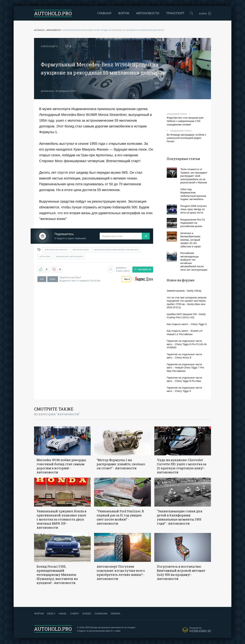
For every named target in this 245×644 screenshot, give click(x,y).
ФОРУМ (39, 613)
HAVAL (63, 613)
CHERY (74, 613)
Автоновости (136, 13)
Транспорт (164, 13)
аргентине (45, 257)
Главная (93, 13)
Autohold (39, 30)
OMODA (115, 613)
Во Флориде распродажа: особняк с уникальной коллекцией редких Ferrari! (187, 136)
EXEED (87, 613)
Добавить (118, 269)
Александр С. (50, 46)
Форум (112, 13)
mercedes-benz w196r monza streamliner (116, 250)
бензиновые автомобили (69, 257)
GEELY (51, 613)
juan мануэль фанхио (56, 250)
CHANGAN (101, 613)
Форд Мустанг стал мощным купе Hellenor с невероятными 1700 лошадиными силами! (187, 119)
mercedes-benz (81, 250)
